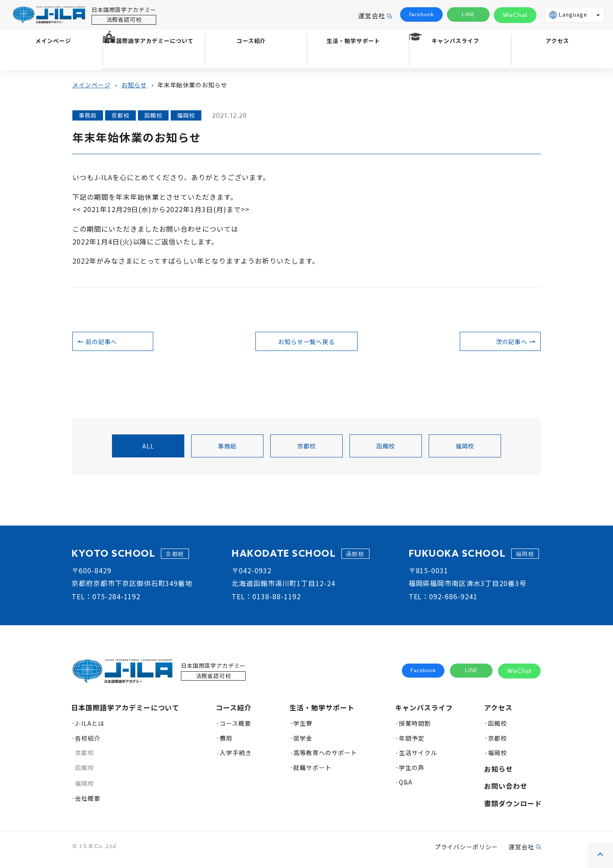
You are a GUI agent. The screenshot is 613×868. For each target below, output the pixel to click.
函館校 (386, 451)
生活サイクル (418, 757)
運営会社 (372, 16)
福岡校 (465, 451)
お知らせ (134, 85)
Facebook (423, 675)
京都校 (307, 451)
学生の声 (412, 772)
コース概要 (235, 728)
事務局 (228, 451)
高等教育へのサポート (325, 757)
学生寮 (303, 728)
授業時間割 (415, 728)
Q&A (406, 787)
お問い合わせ (506, 790)
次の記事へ (494, 344)
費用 (226, 743)
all (148, 451)
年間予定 (412, 743)
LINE (468, 15)
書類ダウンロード (513, 808)
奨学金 (303, 743)
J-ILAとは (90, 728)
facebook (421, 15)
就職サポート (312, 772)
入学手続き (236, 757)
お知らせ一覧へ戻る (307, 344)
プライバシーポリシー (467, 851)
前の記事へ (119, 344)
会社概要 (88, 803)
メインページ (51, 58)
